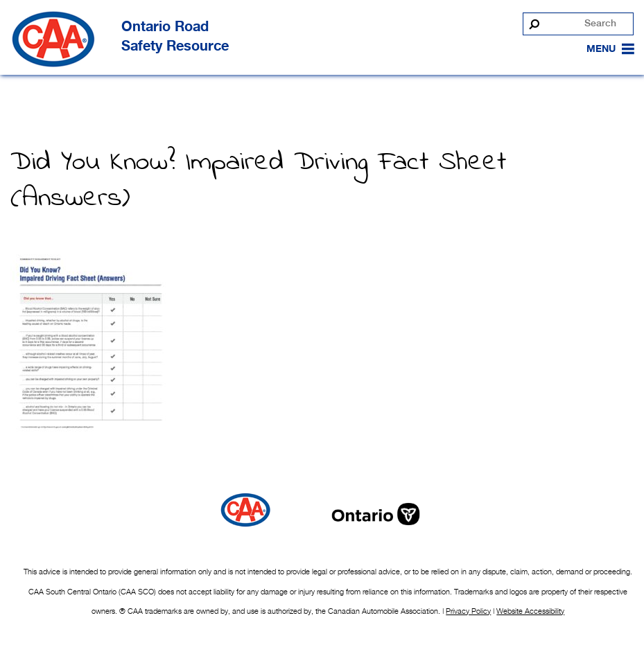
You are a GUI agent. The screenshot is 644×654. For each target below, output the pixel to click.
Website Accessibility (530, 611)
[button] (601, 49)
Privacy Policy (468, 611)
